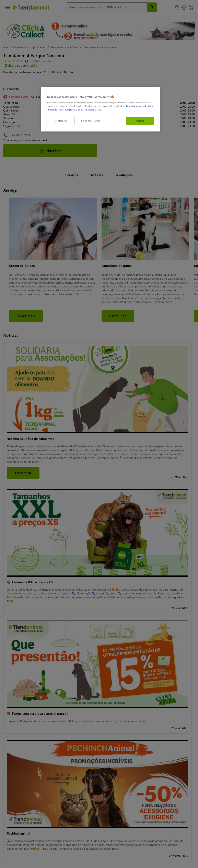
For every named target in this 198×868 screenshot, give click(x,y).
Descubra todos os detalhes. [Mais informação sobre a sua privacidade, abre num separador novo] (139, 106)
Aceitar (140, 121)
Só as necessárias (91, 121)
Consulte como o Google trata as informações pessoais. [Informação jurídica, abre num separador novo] (75, 110)
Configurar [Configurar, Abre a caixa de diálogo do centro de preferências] (61, 121)
